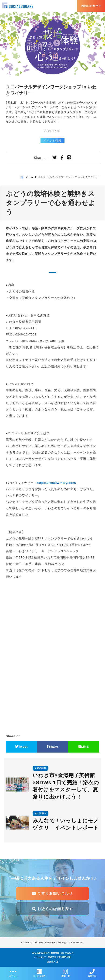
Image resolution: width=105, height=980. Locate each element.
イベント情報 (52, 140)
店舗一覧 (66, 973)
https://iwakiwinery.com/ (56, 483)
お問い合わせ (91, 6)
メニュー (13, 973)
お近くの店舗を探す (52, 909)
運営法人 (53, 962)
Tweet (21, 747)
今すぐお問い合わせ (52, 893)
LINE (84, 747)
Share (52, 747)
